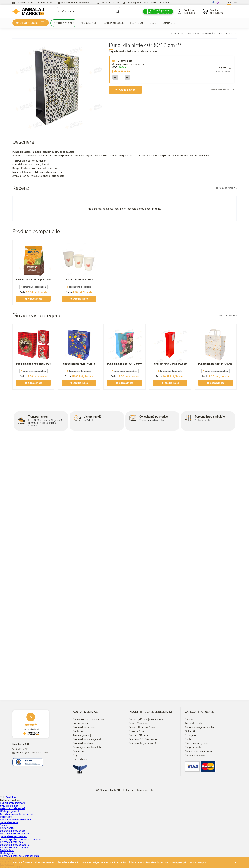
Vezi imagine (122, 71)
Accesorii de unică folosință (15, 848)
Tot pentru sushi (194, 723)
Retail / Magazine (138, 723)
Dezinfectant (7, 850)
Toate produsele (113, 23)
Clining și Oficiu (137, 731)
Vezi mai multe (228, 315)
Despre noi (137, 23)
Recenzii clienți (31, 724)
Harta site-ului (80, 759)
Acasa (169, 34)
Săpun (3, 825)
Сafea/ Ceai (191, 731)
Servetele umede (9, 822)
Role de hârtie (7, 828)
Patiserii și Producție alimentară (146, 719)
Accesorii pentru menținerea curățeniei (21, 839)
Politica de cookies (83, 743)
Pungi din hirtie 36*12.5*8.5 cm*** (170, 364)
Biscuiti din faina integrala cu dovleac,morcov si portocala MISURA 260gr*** (33, 280)
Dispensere (6, 817)
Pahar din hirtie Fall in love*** (79, 280)
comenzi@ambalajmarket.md (76, 3)
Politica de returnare (84, 727)
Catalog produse (31, 23)
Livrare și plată (81, 723)
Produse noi (88, 23)
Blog (153, 23)
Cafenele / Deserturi (139, 735)
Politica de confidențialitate (87, 739)
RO (229, 3)
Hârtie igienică (8, 853)
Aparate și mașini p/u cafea (200, 727)
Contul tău (78, 731)
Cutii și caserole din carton (199, 751)
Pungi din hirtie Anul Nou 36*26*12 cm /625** (33, 364)
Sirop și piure (192, 735)
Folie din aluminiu (9, 806)
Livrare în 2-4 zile (108, 3)
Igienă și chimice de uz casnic (16, 820)
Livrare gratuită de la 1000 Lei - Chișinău (146, 3)
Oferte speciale (64, 23)
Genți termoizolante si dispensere (18, 814)
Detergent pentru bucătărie (15, 845)
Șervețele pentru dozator (13, 836)
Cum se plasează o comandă (88, 719)
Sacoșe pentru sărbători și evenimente (215, 34)
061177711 (46, 3)
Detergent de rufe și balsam (15, 834)
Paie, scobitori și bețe (196, 743)
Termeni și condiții (82, 735)
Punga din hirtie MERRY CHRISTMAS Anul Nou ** (79, 364)
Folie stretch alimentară (13, 808)
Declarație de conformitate (87, 747)
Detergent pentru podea (13, 831)
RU (235, 3)
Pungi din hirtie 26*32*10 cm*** (124, 364)
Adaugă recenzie (226, 188)
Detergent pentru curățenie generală (19, 856)
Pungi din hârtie (183, 34)
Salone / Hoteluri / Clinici (142, 727)
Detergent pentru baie (12, 842)
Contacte (169, 23)
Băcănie (189, 719)
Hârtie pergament (10, 811)
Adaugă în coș (125, 90)
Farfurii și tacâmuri (195, 755)
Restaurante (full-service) (142, 743)
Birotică (189, 739)
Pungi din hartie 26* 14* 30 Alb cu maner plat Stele (216, 364)
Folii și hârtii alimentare (12, 803)
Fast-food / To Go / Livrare (143, 739)
